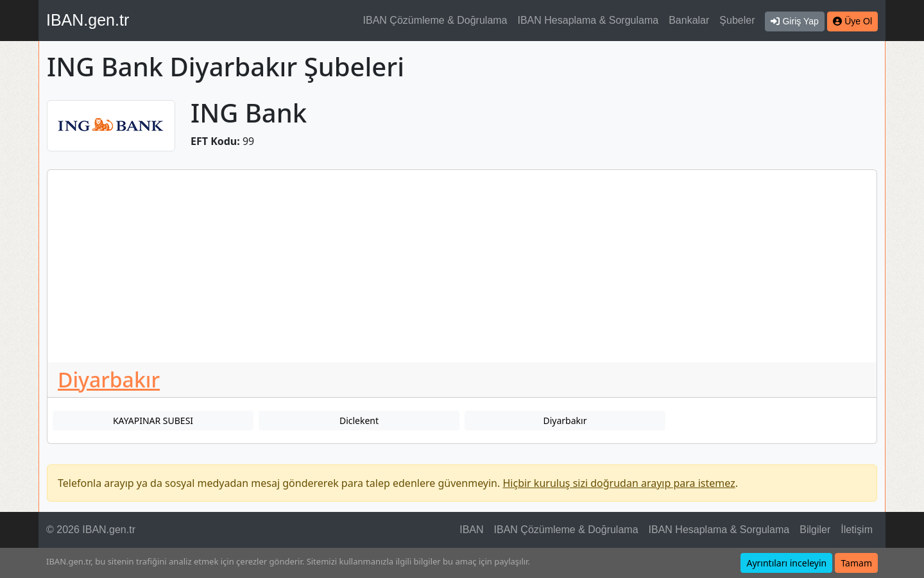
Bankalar (689, 20)
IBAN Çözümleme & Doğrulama (435, 20)
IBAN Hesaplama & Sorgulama (588, 20)
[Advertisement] (462, 266)
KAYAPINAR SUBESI (153, 421)
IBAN (471, 530)
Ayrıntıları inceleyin (786, 563)
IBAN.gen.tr (88, 20)
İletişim (857, 530)
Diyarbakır (109, 379)
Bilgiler (815, 530)
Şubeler (737, 20)
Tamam (856, 563)
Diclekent (359, 421)
